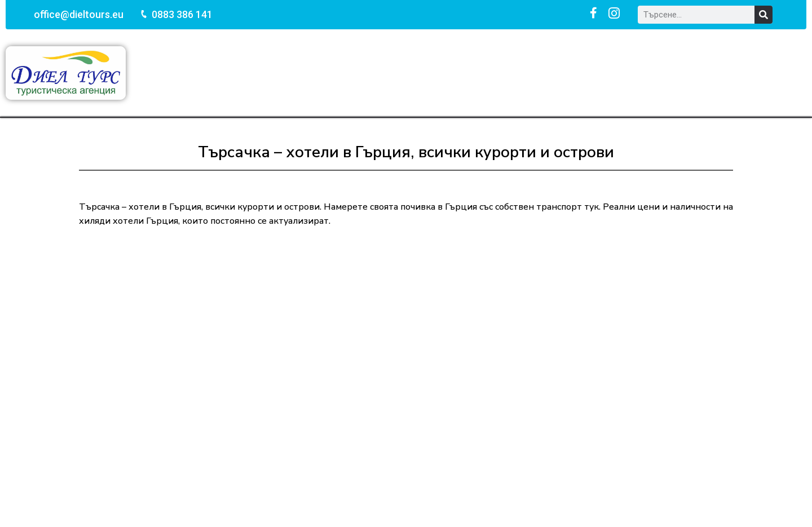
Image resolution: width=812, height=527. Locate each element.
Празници (411, 73)
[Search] (764, 15)
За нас (740, 73)
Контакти (678, 73)
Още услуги (603, 73)
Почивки (269, 73)
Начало (207, 73)
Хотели (535, 73)
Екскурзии (338, 73)
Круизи (476, 73)
